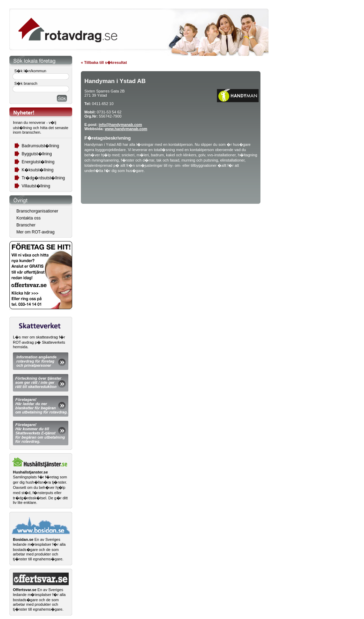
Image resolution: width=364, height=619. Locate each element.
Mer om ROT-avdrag (35, 232)
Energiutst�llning (38, 162)
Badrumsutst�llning (40, 146)
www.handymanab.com (126, 129)
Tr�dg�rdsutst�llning (43, 178)
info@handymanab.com (120, 125)
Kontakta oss (28, 218)
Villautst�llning (36, 186)
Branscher (26, 225)
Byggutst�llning (37, 154)
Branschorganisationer (37, 211)
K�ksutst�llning (37, 170)
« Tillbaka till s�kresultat (104, 62)
